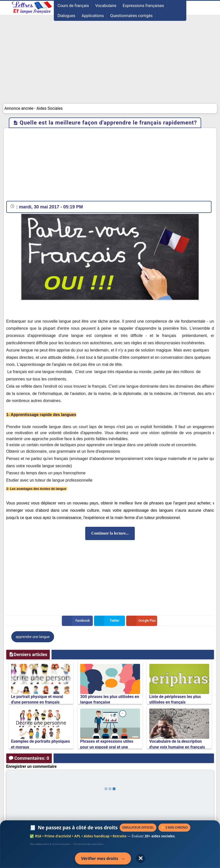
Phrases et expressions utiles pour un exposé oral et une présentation (107, 747)
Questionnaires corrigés (131, 16)
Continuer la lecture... (110, 533)
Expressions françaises (143, 6)
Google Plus (142, 621)
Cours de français (73, 6)
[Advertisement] (110, 66)
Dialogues (67, 16)
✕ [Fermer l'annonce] (141, 858)
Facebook (77, 621)
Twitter (108, 621)
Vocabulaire (106, 6)
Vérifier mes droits (103, 858)
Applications (93, 16)
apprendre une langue (33, 637)
